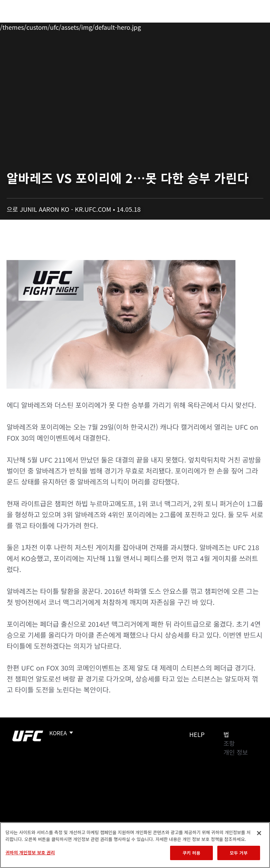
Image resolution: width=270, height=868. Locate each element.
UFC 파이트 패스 (190, 26)
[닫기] (259, 833)
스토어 (230, 26)
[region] (135, 845)
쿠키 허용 (191, 853)
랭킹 (46, 26)
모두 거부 (239, 853)
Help (197, 734)
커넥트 (150, 26)
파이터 (75, 26)
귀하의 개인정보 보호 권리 (30, 852)
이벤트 (20, 26)
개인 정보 (236, 752)
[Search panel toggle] (248, 26)
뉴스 (101, 26)
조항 (229, 743)
